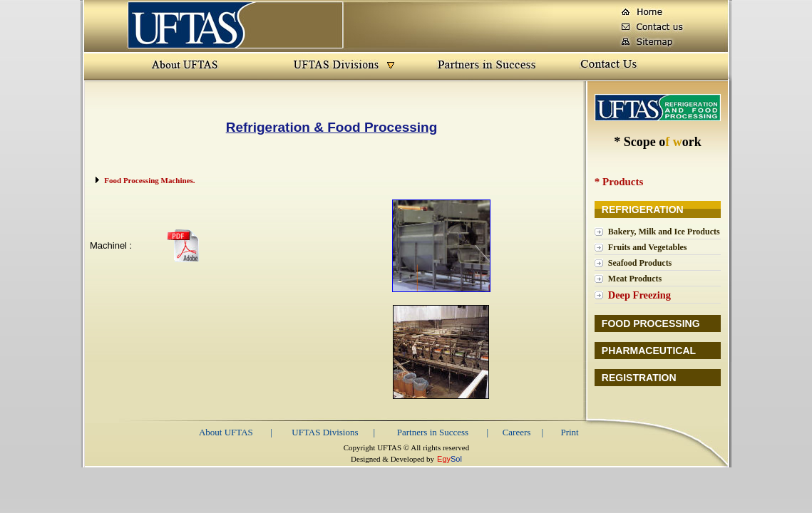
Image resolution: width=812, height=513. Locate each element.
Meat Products (635, 279)
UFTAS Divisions (325, 432)
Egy (444, 459)
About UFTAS (226, 432)
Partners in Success (433, 432)
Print (569, 432)
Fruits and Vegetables (648, 247)
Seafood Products (640, 263)
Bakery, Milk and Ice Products (664, 232)
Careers (517, 432)
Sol (456, 459)
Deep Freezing (639, 295)
